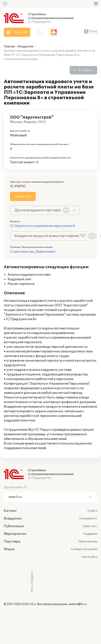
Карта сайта (90, 557)
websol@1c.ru (78, 604)
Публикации (14, 526)
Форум (9, 549)
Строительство (22, 252)
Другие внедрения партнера (42, 210)
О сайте (92, 511)
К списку (86, 70)
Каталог (10, 511)
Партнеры (12, 542)
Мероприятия (15, 534)
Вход (94, 31)
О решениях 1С (88, 519)
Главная (9, 47)
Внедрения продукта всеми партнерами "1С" (53, 236)
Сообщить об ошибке (84, 549)
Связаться (23, 196)
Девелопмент (46, 252)
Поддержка (90, 534)
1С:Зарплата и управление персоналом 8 (42, 226)
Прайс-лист (90, 526)
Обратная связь (88, 542)
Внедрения (25, 47)
